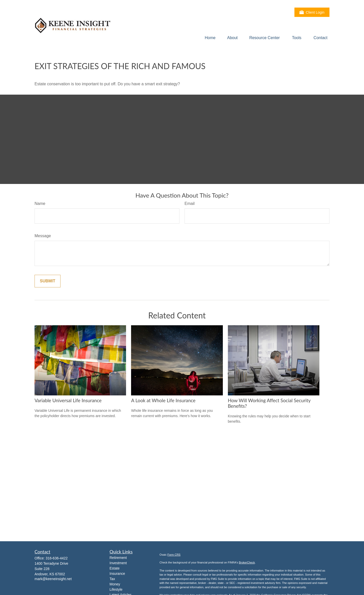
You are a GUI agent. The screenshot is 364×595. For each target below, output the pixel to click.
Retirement (118, 558)
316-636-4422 (57, 558)
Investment (118, 563)
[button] (210, 38)
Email (190, 204)
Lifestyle (116, 589)
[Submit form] (48, 281)
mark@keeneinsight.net (53, 579)
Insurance (117, 574)
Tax (112, 579)
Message (43, 236)
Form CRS (174, 555)
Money (115, 584)
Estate (115, 568)
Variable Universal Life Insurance (68, 400)
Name (40, 204)
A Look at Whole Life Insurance (163, 400)
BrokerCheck (247, 562)
